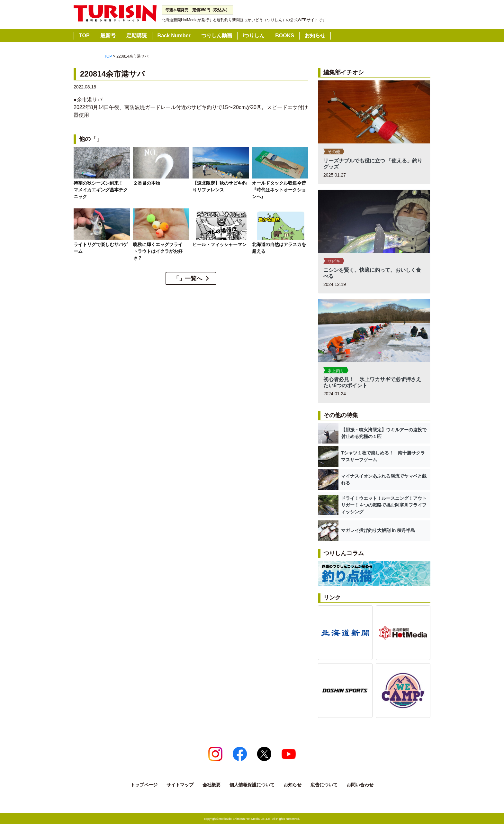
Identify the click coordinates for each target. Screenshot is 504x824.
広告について (324, 785)
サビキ (334, 261)
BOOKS (285, 36)
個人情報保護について (252, 785)
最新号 (108, 36)
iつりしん (254, 36)
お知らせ (315, 36)
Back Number (174, 36)
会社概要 (212, 785)
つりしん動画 (217, 36)
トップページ (144, 785)
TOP (84, 36)
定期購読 (137, 36)
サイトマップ (180, 785)
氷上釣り (336, 371)
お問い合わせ (360, 785)
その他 (334, 152)
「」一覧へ (188, 279)
